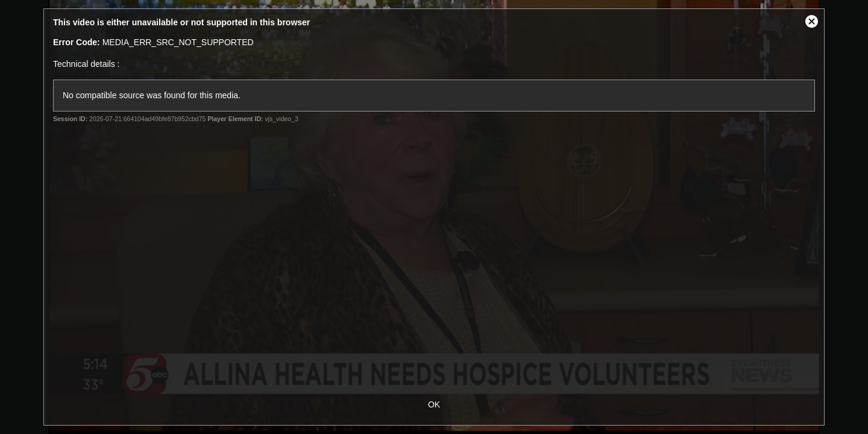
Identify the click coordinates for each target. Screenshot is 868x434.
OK (434, 404)
